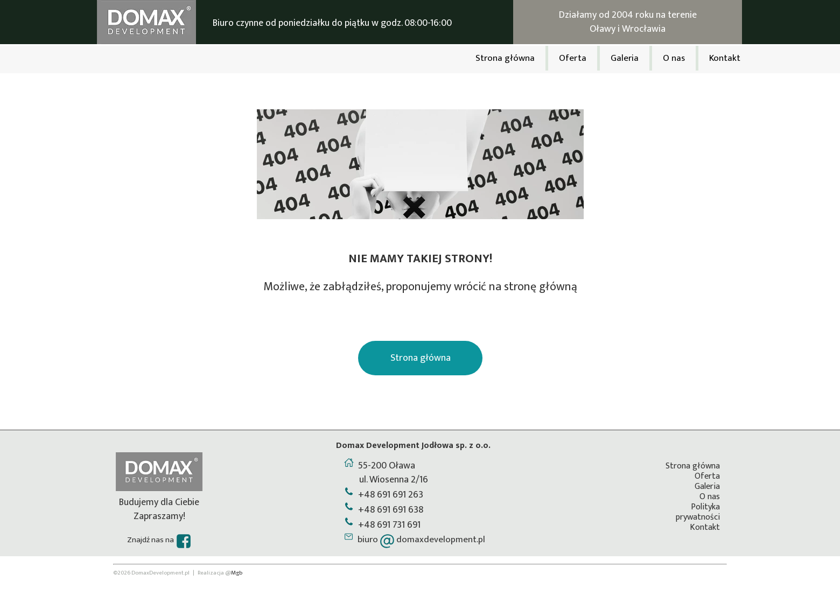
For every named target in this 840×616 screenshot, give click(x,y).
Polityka (705, 507)
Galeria (707, 486)
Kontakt (705, 527)
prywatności (698, 517)
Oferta (707, 476)
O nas (710, 497)
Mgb (237, 573)
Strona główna (693, 466)
